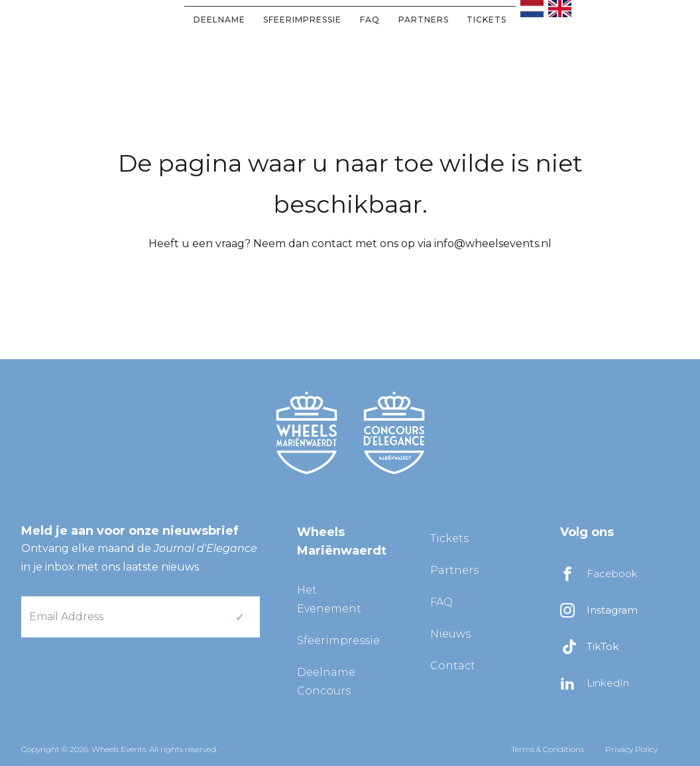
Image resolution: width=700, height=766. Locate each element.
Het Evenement (329, 599)
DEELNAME (219, 20)
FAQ (370, 20)
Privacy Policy (631, 749)
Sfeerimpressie (302, 20)
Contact (453, 666)
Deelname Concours (326, 682)
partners (424, 20)
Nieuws (450, 634)
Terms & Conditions (548, 749)
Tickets (487, 20)
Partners (454, 570)
